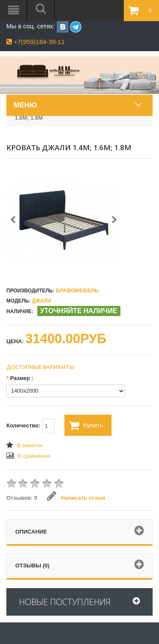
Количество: (31, 426)
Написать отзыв (76, 498)
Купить (86, 426)
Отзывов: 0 (22, 498)
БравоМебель (77, 290)
